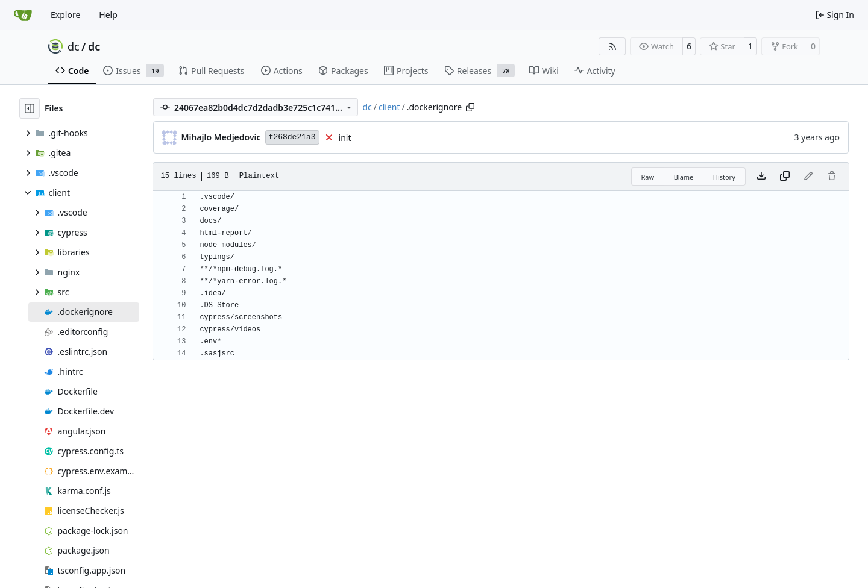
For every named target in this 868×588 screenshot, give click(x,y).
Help (108, 15)
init (345, 138)
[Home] (23, 15)
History (724, 177)
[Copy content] (785, 177)
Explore (65, 15)
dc (74, 46)
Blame (684, 177)
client (389, 107)
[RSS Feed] (612, 46)
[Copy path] (470, 107)
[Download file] (761, 177)
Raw (648, 177)
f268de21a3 (292, 137)
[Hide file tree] (30, 108)
